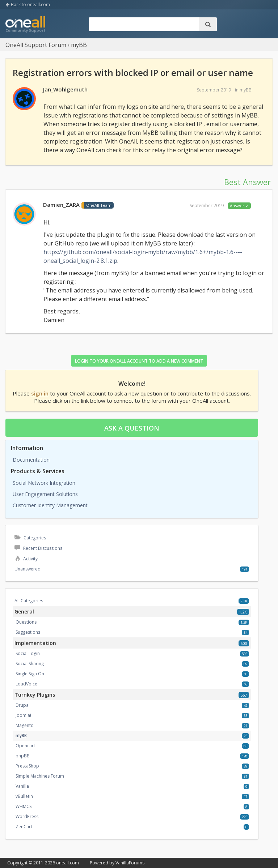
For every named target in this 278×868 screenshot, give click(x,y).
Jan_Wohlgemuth (65, 89)
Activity (26, 559)
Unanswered (28, 569)
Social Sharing (30, 664)
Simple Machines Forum (40, 776)
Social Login (28, 653)
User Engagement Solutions (45, 494)
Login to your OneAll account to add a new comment (139, 361)
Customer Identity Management (50, 505)
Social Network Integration (44, 483)
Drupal (23, 705)
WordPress (27, 816)
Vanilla (22, 786)
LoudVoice (26, 684)
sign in (40, 393)
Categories (30, 538)
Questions (26, 622)
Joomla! (23, 715)
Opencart (25, 746)
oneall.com (68, 863)
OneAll (25, 25)
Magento (25, 725)
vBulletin (24, 796)
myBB (246, 90)
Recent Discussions (38, 548)
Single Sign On (30, 674)
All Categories (29, 601)
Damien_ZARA (61, 205)
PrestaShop (27, 766)
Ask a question (132, 428)
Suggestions (28, 632)
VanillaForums (130, 863)
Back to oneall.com (28, 5)
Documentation (31, 460)
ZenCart (24, 827)
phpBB (23, 756)
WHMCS (24, 806)
